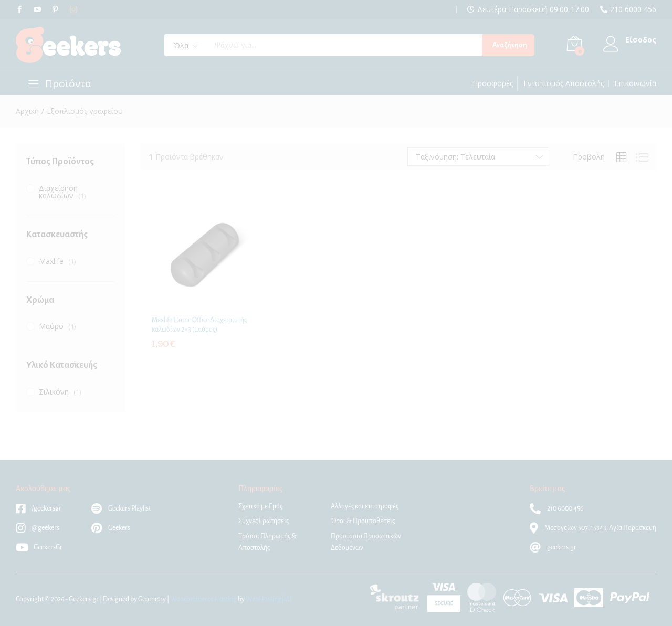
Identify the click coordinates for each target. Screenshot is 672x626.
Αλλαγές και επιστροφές (365, 506)
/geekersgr (39, 508)
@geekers (38, 528)
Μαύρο (51, 326)
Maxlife (51, 261)
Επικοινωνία (635, 83)
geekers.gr (553, 547)
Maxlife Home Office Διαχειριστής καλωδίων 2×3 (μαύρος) (199, 325)
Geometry (152, 599)
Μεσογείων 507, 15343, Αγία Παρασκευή (593, 528)
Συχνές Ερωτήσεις (264, 521)
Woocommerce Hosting (203, 599)
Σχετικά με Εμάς (260, 506)
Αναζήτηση (510, 45)
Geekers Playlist (121, 508)
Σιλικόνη (54, 392)
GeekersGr (39, 547)
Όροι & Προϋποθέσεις (363, 521)
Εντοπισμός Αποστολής (564, 83)
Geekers (111, 528)
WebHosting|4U (269, 599)
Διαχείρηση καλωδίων (58, 192)
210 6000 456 (633, 9)
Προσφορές (493, 83)
